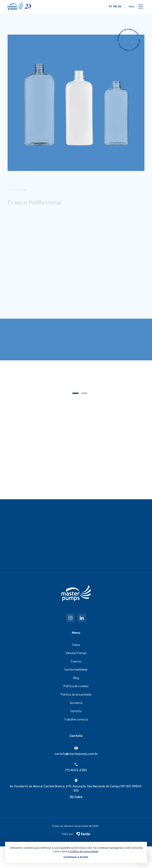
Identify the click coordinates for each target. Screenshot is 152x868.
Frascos (76, 662)
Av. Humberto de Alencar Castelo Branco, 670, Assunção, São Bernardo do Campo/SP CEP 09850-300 (76, 789)
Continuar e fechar (76, 857)
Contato (76, 711)
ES (120, 7)
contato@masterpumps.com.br (76, 751)
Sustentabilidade (76, 670)
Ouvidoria (76, 703)
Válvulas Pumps (76, 653)
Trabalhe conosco (76, 720)
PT (111, 7)
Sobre (76, 645)
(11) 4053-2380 (76, 767)
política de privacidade (84, 851)
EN (115, 7)
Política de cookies (76, 686)
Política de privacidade (76, 695)
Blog (76, 678)
